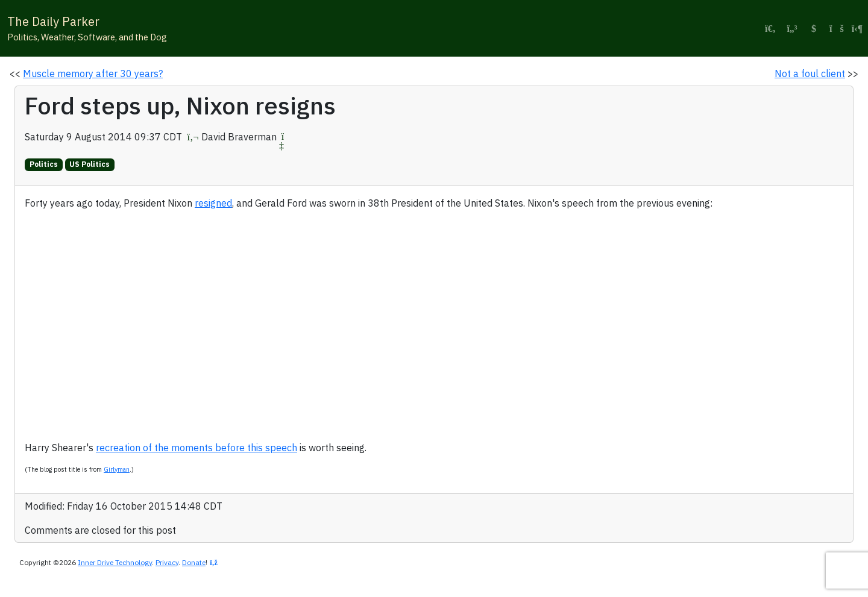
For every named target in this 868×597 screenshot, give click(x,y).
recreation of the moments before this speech (197, 448)
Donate (194, 562)
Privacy (167, 562)
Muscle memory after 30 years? (93, 73)
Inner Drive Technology (115, 562)
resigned (213, 203)
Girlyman (117, 469)
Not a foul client (810, 73)
